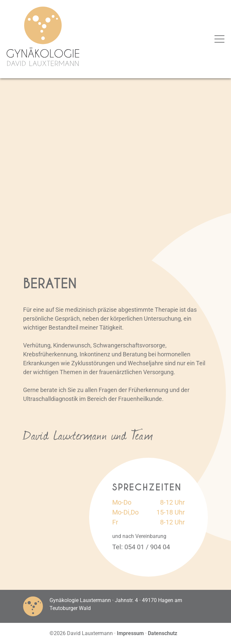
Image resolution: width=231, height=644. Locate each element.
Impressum (130, 633)
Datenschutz (163, 633)
